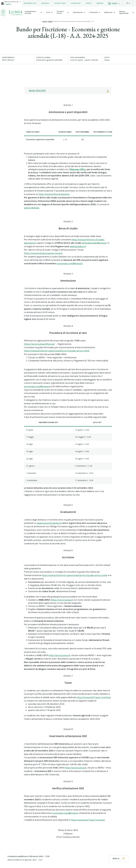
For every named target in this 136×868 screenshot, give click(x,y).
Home (45, 21)
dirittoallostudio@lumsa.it (94, 243)
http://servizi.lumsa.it (59, 655)
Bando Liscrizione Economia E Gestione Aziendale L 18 (74, 21)
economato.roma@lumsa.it (70, 263)
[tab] (33, 12)
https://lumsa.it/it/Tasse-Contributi (94, 697)
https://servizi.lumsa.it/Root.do (39, 344)
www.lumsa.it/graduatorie (49, 523)
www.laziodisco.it (78, 246)
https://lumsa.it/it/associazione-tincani (43, 253)
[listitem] (30, 3)
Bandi (50, 21)
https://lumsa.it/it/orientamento (54, 194)
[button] (128, 3)
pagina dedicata (32, 208)
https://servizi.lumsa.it (62, 600)
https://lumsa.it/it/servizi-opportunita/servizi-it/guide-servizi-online (57, 351)
